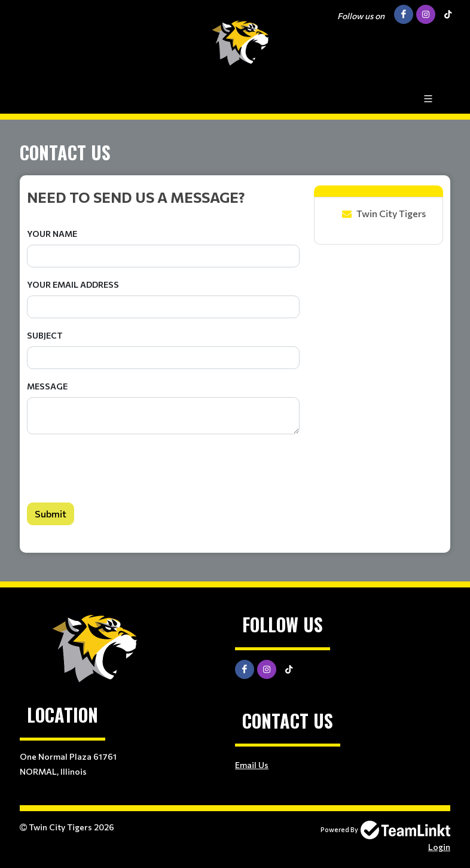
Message (47, 386)
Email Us (252, 765)
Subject (45, 335)
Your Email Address (73, 284)
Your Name (52, 234)
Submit (51, 514)
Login (439, 847)
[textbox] (163, 197)
